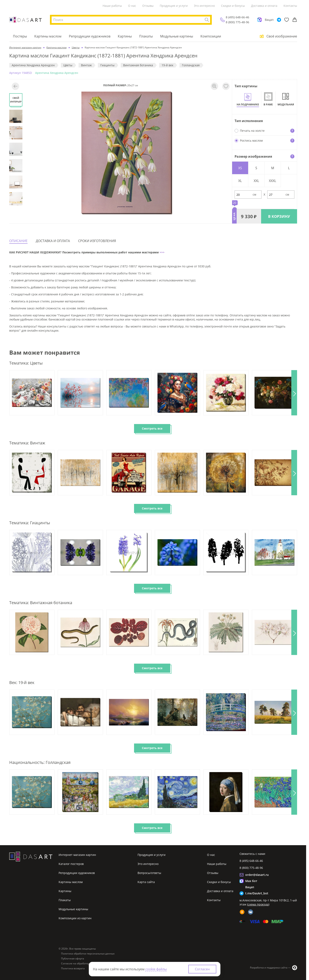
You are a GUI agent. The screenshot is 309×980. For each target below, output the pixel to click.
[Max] (259, 20)
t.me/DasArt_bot (257, 893)
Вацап (269, 20)
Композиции (211, 36)
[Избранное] (287, 20)
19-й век (167, 65)
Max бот (251, 881)
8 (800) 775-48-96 (237, 22)
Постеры (20, 36)
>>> (162, 252)
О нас (132, 6)
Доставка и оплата (264, 6)
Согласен (202, 969)
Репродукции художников (90, 36)
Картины (125, 36)
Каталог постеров (71, 864)
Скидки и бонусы (233, 6)
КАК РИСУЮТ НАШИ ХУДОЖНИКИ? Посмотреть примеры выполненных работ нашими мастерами (84, 252)
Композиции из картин (75, 918)
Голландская (191, 65)
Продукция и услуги (174, 6)
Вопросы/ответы (149, 873)
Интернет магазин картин (77, 855)
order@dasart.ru (257, 875)
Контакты (290, 6)
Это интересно (204, 6)
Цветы (68, 65)
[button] (294, 393)
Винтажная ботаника (138, 65)
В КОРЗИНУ (279, 216)
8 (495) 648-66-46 (237, 17)
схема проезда (258, 904)
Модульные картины (177, 36)
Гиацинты (107, 65)
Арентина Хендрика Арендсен (33, 65)
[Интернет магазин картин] (25, 20)
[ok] (242, 912)
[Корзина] (295, 20)
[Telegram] (279, 20)
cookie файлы (156, 969)
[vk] (251, 912)
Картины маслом (48, 36)
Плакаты (146, 36)
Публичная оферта (73, 959)
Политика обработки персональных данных (88, 954)
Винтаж (86, 65)
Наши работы (112, 6)
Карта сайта (146, 882)
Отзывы (148, 6)
